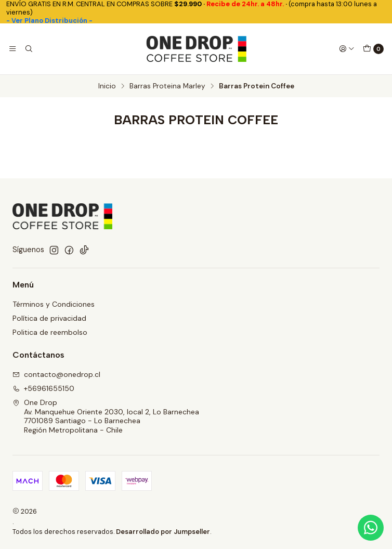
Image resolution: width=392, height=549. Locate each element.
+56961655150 (43, 388)
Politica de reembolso (50, 332)
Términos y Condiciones (54, 304)
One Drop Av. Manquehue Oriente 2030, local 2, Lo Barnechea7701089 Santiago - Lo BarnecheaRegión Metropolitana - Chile (106, 416)
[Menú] (12, 49)
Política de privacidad (49, 318)
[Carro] (373, 49)
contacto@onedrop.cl (56, 374)
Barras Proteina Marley (167, 86)
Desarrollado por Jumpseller (163, 532)
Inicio (107, 86)
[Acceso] (347, 49)
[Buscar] (28, 49)
